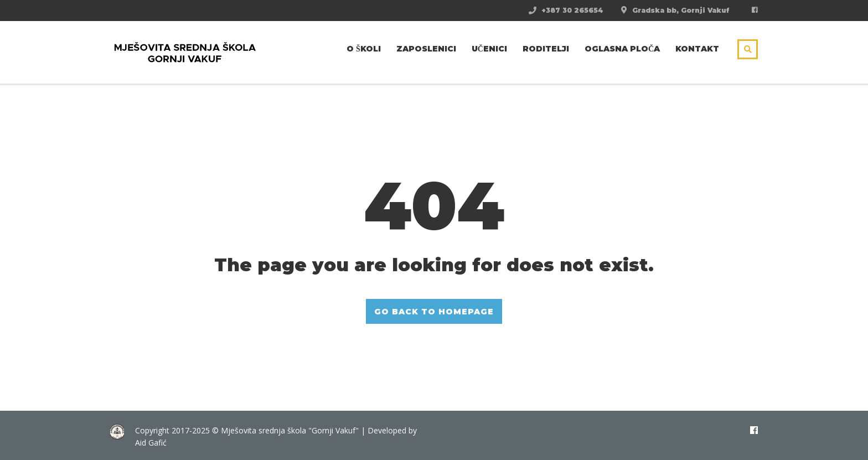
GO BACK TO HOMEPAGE (434, 312)
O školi (364, 49)
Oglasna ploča (622, 49)
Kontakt (697, 49)
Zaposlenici (426, 49)
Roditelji (546, 49)
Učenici (489, 49)
